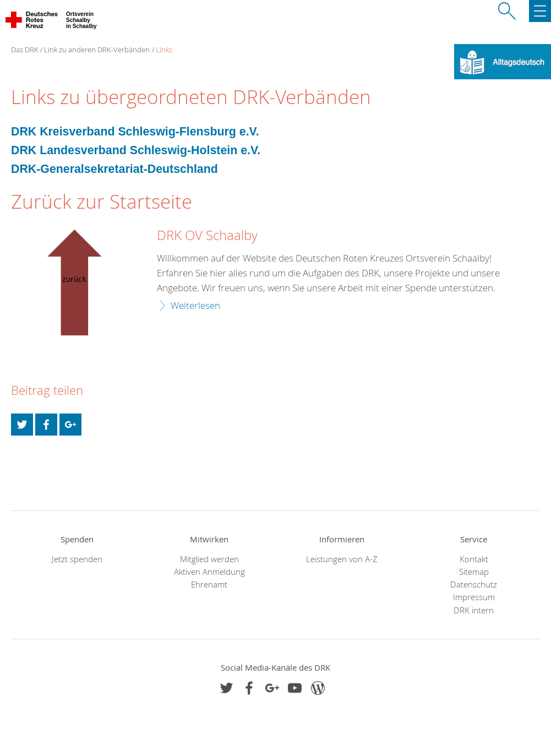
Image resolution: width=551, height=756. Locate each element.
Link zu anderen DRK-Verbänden (97, 50)
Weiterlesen (195, 305)
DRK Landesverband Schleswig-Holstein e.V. (136, 150)
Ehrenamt (209, 584)
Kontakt (474, 559)
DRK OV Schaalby (207, 236)
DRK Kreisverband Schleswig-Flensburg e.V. (135, 132)
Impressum (474, 597)
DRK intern (474, 610)
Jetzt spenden (77, 559)
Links (164, 50)
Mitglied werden (209, 559)
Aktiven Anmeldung (209, 572)
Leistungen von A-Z (342, 559)
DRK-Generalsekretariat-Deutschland (114, 169)
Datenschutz (474, 584)
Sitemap (474, 572)
